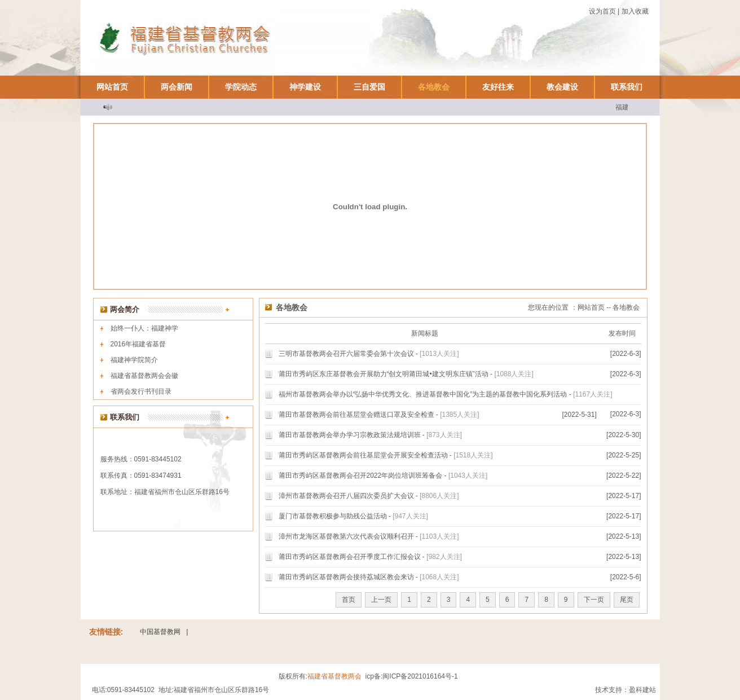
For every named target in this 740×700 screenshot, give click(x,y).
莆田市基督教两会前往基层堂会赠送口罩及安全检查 (356, 415)
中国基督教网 (160, 632)
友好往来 (498, 87)
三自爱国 (369, 87)
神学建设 (305, 87)
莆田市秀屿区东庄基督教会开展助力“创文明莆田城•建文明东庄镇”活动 (384, 374)
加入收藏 (635, 11)
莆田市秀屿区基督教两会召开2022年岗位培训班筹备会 (361, 476)
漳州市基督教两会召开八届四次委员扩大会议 (346, 496)
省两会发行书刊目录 (141, 391)
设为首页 (602, 11)
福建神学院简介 (134, 360)
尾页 (627, 600)
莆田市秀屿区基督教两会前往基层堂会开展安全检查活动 (363, 455)
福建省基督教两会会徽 (144, 376)
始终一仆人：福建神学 (144, 328)
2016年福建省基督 (138, 344)
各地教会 (434, 87)
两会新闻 (177, 87)
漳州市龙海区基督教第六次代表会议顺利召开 (346, 536)
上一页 (381, 600)
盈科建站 (642, 690)
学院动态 (241, 87)
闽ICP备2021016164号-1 (420, 676)
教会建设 (562, 87)
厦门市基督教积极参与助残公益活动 (333, 516)
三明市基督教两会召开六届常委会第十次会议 (346, 354)
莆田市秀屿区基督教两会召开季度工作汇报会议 (350, 557)
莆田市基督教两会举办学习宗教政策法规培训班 (350, 435)
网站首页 (112, 87)
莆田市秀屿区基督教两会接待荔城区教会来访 (346, 577)
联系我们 (627, 87)
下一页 (594, 600)
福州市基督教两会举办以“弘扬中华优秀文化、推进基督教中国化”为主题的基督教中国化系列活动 (423, 394)
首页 (349, 600)
